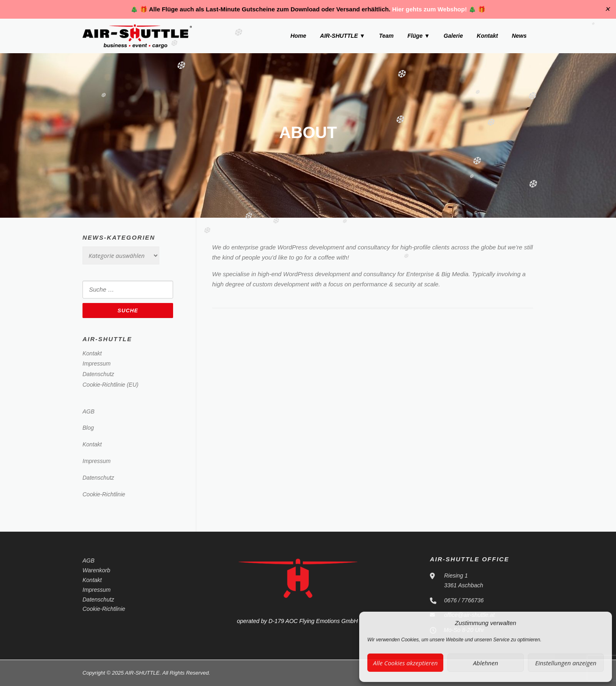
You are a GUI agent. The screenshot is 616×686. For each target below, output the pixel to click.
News (519, 36)
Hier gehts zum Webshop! (429, 9)
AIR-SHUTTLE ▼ (343, 36)
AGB (89, 411)
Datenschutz (98, 374)
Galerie (453, 36)
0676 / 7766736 (464, 600)
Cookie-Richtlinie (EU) (111, 385)
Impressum (97, 364)
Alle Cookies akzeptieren (405, 663)
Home (298, 36)
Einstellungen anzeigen (566, 663)
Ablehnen (486, 663)
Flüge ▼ (419, 36)
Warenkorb (96, 570)
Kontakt (487, 36)
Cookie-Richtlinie (104, 494)
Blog (88, 428)
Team (386, 36)
